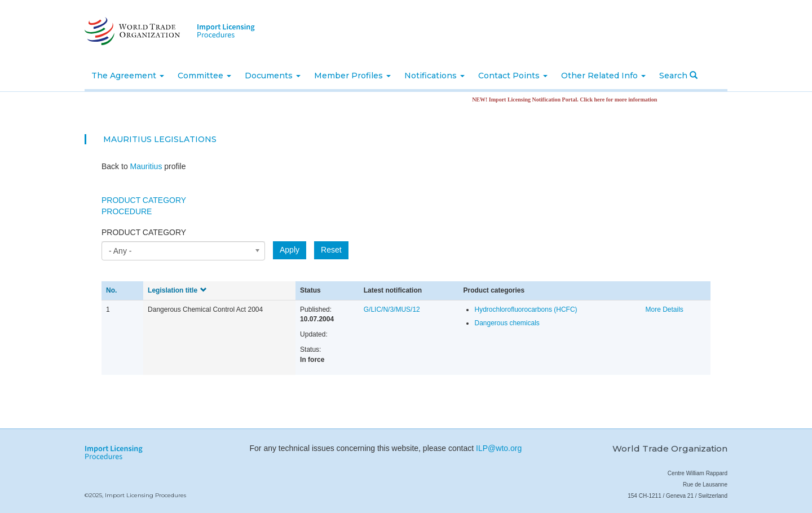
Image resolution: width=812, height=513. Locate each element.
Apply (290, 250)
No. (111, 290)
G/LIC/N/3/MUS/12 (392, 309)
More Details (664, 309)
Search (678, 76)
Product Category (144, 200)
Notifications (434, 76)
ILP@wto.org (499, 448)
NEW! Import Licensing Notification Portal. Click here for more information (568, 99)
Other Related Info (603, 76)
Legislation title (177, 290)
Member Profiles (352, 76)
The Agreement (128, 76)
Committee (204, 76)
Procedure (127, 211)
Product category (144, 232)
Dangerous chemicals (507, 323)
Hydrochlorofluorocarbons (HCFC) (526, 309)
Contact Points (513, 76)
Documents (273, 76)
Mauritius (127, 139)
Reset (331, 250)
